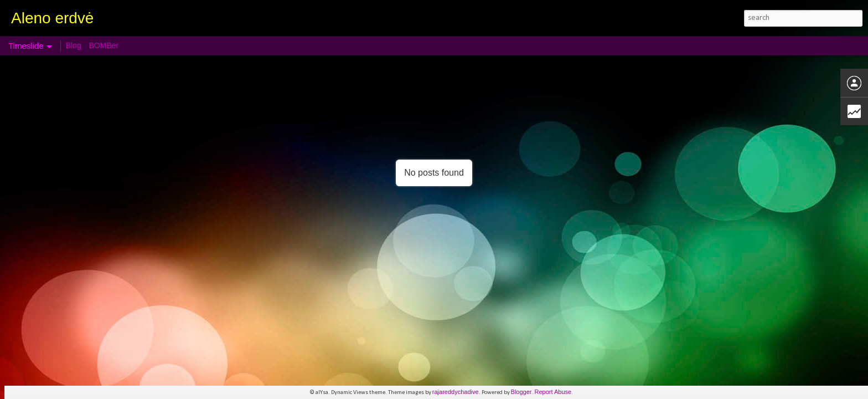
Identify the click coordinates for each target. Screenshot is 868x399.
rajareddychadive (456, 392)
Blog (74, 45)
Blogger (521, 392)
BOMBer (104, 45)
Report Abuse (553, 392)
